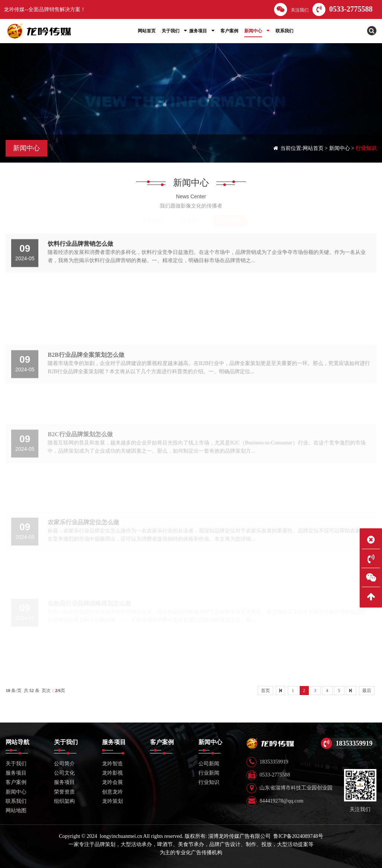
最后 (367, 691)
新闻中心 (340, 148)
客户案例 (16, 782)
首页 (265, 691)
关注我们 (291, 9)
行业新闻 (191, 221)
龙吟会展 (112, 782)
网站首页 (313, 148)
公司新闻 (152, 221)
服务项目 (64, 782)
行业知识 (366, 148)
